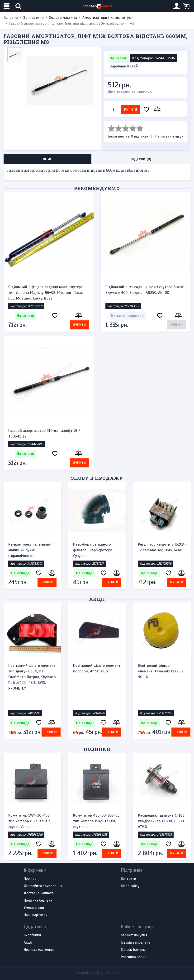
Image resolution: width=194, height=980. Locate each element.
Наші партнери (36, 915)
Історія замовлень (136, 943)
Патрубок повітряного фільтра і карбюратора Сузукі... (93, 550)
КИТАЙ (132, 66)
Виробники (32, 935)
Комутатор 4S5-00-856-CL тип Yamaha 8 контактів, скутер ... (96, 821)
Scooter (97, 6)
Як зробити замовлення (43, 886)
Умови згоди (34, 908)
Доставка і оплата (39, 893)
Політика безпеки (38, 901)
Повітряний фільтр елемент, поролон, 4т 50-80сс (97, 668)
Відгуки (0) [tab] (141, 159)
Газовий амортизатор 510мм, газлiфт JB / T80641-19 (44, 433)
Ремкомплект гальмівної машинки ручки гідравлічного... (30, 550)
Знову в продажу (97, 478)
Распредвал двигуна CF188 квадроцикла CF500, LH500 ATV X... (161, 821)
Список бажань (133, 950)
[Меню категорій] (7, 6)
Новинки (97, 749)
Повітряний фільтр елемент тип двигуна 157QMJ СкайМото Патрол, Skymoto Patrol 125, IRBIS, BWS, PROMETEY (32, 677)
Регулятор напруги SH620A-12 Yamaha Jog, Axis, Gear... (162, 547)
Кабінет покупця (134, 935)
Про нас (30, 879)
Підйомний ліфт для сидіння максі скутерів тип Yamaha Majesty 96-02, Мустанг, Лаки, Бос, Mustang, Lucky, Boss (46, 293)
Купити (131, 109)
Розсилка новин (134, 957)
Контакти (128, 879)
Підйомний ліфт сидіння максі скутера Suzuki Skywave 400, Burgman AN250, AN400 (145, 290)
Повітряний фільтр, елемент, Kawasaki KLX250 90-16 (160, 671)
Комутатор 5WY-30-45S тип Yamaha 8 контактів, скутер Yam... (30, 821)
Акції (97, 599)
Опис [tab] (47, 159)
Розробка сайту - (97, 973)
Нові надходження (39, 950)
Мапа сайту (130, 886)
